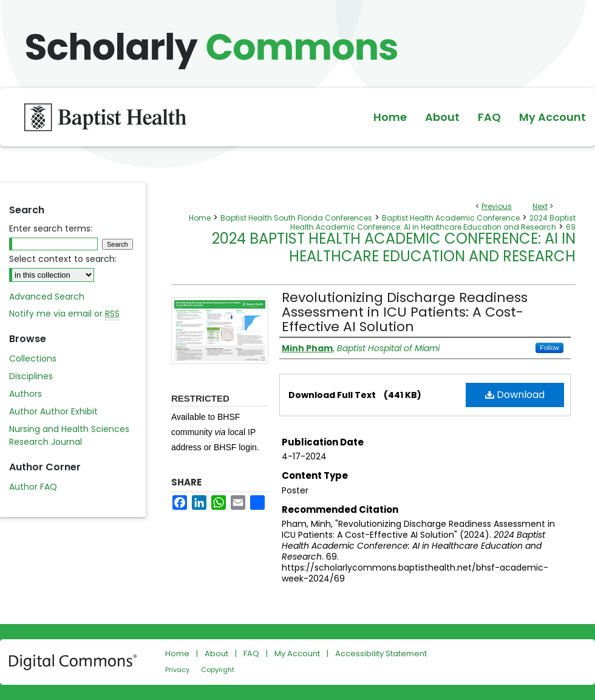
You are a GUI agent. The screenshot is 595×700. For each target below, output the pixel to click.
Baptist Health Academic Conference (451, 218)
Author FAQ (33, 487)
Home (200, 218)
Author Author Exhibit (53, 411)
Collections (33, 359)
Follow (549, 348)
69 (571, 227)
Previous (497, 206)
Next (540, 206)
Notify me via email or (64, 314)
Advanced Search (47, 297)
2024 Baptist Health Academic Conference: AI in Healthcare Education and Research (433, 222)
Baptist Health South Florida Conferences (296, 218)
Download (515, 395)
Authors (25, 394)
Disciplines (31, 376)
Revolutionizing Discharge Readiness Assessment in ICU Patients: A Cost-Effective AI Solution (405, 312)
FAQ (251, 654)
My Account (297, 654)
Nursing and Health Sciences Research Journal (69, 435)
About (216, 654)
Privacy (177, 670)
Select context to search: (63, 259)
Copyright (218, 670)
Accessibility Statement (381, 654)
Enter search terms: (51, 228)
